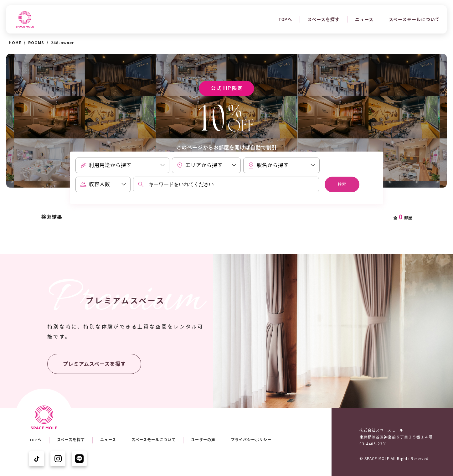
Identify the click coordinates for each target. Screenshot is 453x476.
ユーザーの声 (203, 440)
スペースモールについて (414, 19)
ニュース (364, 19)
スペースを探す (324, 19)
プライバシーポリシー (251, 440)
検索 (342, 184)
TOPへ (285, 19)
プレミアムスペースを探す (94, 364)
